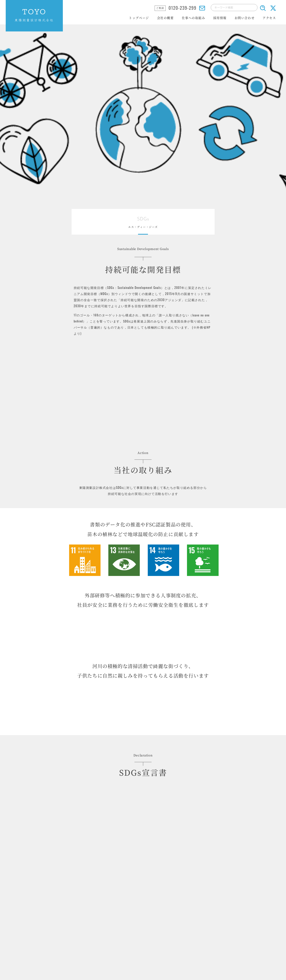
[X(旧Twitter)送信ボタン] (273, 11)
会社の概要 (165, 18)
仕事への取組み (194, 18)
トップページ (139, 18)
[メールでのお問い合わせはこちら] (202, 9)
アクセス (269, 18)
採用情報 (220, 18)
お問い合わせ (245, 18)
